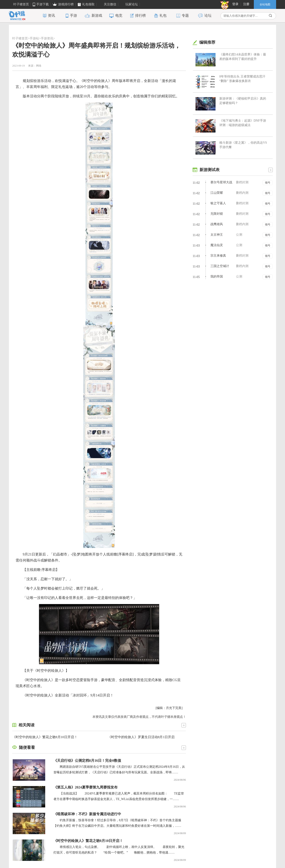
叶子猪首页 (20, 38)
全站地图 (265, 4)
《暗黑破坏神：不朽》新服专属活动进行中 (87, 814)
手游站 (34, 38)
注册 (246, 4)
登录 (235, 4)
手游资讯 (47, 38)
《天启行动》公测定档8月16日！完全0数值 (87, 761)
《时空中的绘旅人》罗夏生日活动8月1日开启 (141, 737)
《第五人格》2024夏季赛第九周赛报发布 (85, 787)
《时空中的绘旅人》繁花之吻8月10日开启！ (45, 737)
